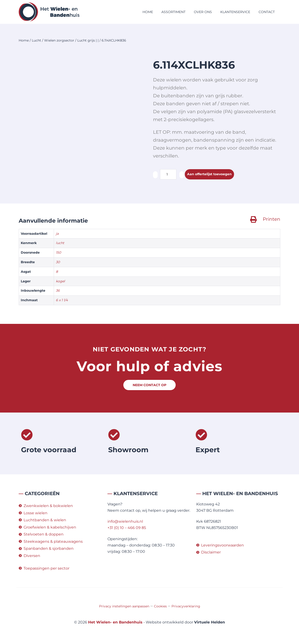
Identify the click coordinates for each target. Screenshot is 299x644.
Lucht (36, 40)
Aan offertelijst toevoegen (213, 174)
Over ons (203, 12)
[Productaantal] (168, 174)
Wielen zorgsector (59, 40)
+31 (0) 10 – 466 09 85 (127, 528)
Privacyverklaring (186, 606)
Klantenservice (235, 12)
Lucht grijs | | (88, 40)
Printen (272, 219)
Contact (267, 12)
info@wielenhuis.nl (125, 521)
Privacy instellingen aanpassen (124, 606)
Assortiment (173, 12)
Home (148, 12)
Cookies (160, 606)
